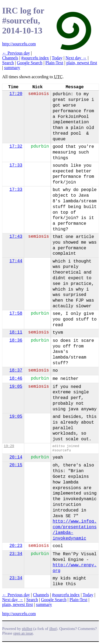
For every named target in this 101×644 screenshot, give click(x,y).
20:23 (16, 546)
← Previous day (16, 53)
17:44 (16, 261)
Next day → (76, 58)
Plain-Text (54, 63)
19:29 (9, 446)
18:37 (16, 370)
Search (8, 63)
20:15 (16, 465)
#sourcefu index (35, 58)
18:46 (16, 379)
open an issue (23, 633)
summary (12, 68)
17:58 (16, 314)
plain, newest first (82, 63)
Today (57, 58)
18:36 (16, 340)
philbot (27, 629)
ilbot (53, 629)
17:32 (16, 146)
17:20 (16, 94)
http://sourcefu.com (19, 44)
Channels (10, 58)
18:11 (16, 332)
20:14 (16, 457)
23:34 (16, 554)
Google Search (30, 63)
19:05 (16, 387)
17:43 (16, 237)
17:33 (16, 165)
